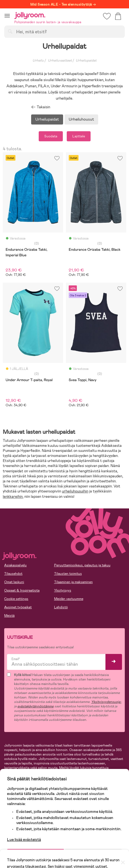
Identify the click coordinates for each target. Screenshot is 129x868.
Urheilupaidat (47, 119)
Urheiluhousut (81, 119)
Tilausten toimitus (68, 574)
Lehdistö (61, 607)
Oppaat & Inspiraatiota (22, 590)
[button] (7, 16)
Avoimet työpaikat (18, 607)
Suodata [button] (51, 136)
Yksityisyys (63, 590)
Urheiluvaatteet (60, 60)
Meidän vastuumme (69, 599)
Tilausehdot (13, 574)
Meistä (9, 616)
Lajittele (79, 136)
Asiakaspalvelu (15, 565)
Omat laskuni (14, 582)
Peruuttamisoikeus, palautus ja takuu (82, 565)
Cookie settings (16, 599)
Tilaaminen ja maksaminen (73, 582)
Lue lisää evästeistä (24, 837)
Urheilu (38, 60)
